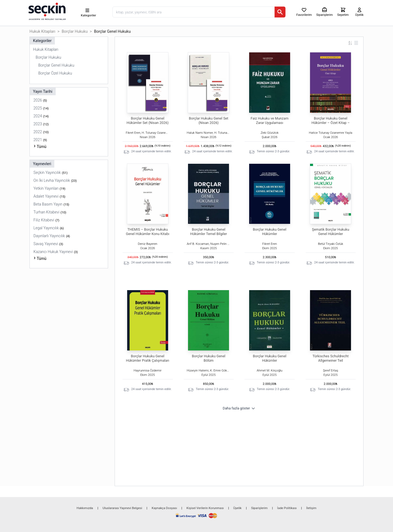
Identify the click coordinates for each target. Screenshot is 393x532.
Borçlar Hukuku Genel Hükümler (270, 232)
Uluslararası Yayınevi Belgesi (122, 508)
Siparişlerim (259, 508)
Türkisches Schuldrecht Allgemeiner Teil (331, 358)
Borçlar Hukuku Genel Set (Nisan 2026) (209, 121)
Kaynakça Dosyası (164, 508)
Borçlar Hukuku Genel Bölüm (209, 358)
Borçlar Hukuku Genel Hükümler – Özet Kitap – (331, 121)
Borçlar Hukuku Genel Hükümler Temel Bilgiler (209, 232)
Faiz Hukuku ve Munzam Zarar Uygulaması (270, 121)
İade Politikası (287, 508)
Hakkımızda (85, 508)
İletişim (311, 508)
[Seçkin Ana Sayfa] (46, 11)
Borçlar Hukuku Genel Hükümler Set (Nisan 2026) (148, 121)
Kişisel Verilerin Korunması (205, 508)
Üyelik (237, 508)
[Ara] (280, 12)
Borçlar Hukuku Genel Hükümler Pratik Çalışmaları (148, 358)
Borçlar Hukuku (75, 31)
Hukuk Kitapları (42, 31)
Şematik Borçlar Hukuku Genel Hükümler (331, 232)
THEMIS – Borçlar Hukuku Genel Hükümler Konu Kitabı (148, 232)
